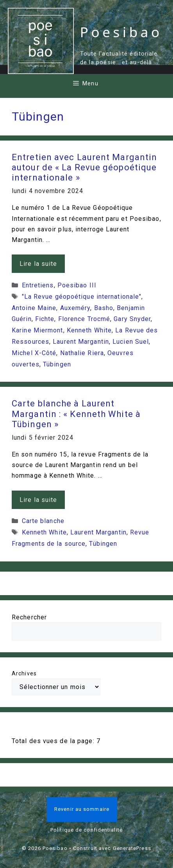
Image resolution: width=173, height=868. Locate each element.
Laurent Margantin (81, 342)
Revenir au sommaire (82, 809)
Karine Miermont (37, 330)
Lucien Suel (131, 342)
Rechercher (29, 617)
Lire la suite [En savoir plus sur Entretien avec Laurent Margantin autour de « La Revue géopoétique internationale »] (38, 264)
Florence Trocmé (84, 319)
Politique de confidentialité (86, 830)
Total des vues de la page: (54, 741)
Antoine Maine (34, 308)
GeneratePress (132, 848)
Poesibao (121, 32)
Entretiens (38, 285)
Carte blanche (43, 521)
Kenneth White (89, 330)
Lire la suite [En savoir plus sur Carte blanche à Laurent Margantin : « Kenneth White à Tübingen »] (38, 500)
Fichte (45, 319)
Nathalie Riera (82, 353)
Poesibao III (77, 285)
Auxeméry (75, 308)
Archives (24, 673)
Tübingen (57, 364)
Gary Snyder (132, 319)
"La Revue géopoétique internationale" (82, 297)
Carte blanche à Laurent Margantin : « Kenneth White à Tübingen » (76, 414)
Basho (104, 308)
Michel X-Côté (34, 353)
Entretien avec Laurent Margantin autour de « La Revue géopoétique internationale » (84, 168)
